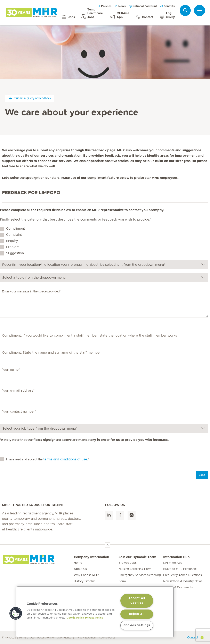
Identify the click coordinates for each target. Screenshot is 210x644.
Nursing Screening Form (135, 569)
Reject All (137, 614)
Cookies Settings (137, 625)
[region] (95, 612)
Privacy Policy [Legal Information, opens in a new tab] (94, 618)
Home (78, 563)
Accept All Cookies (137, 601)
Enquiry (12, 241)
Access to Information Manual (55, 638)
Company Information (91, 557)
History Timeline (85, 581)
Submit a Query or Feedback (30, 98)
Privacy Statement (86, 638)
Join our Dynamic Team (137, 557)
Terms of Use (27, 638)
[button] (16, 613)
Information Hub (176, 557)
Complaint (14, 235)
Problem (13, 247)
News (120, 6)
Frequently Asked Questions (183, 575)
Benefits (167, 6)
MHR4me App (173, 563)
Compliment (16, 229)
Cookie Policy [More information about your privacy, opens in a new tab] (75, 618)
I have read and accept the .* (48, 459)
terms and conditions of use (65, 459)
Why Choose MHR (86, 575)
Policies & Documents (178, 588)
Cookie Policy (107, 638)
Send (202, 475)
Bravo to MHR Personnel (180, 569)
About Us (80, 569)
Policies (105, 6)
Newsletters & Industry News (183, 581)
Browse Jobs (128, 563)
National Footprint (143, 6)
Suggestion (15, 253)
